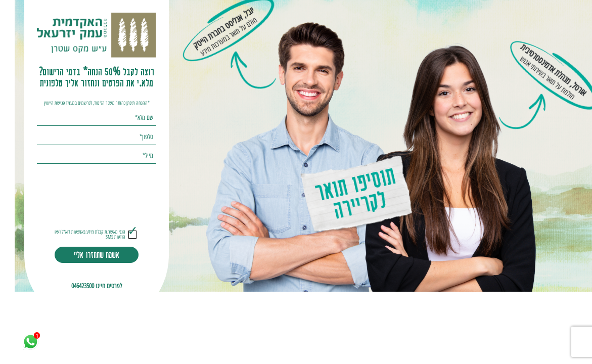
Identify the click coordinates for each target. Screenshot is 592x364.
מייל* (133, 156)
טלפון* (132, 137)
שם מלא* (129, 118)
